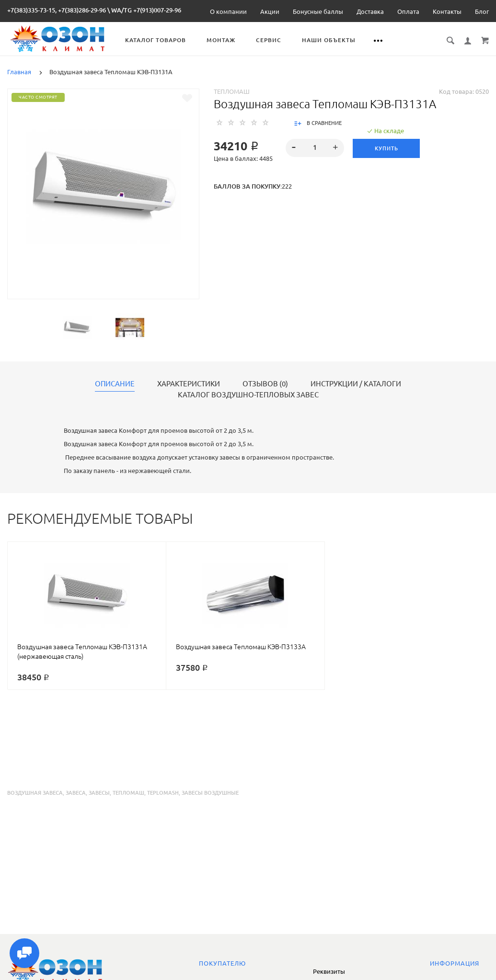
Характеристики (189, 384)
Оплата (408, 11)
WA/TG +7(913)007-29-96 (146, 10)
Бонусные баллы (318, 11)
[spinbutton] (315, 148)
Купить (387, 148)
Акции (270, 11)
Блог (482, 11)
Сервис (275, 40)
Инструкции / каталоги (356, 384)
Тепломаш (232, 91)
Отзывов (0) (265, 384)
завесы (99, 793)
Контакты (447, 11)
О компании (228, 11)
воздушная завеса (35, 793)
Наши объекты (335, 40)
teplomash (163, 793)
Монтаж (228, 40)
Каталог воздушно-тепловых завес (248, 395)
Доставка (370, 11)
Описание (115, 384)
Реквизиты (329, 971)
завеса (76, 793)
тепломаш (128, 793)
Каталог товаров (162, 40)
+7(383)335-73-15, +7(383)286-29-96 (57, 10)
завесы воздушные (210, 793)
